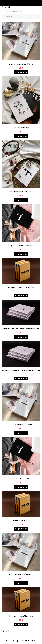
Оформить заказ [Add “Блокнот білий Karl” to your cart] (21, 136)
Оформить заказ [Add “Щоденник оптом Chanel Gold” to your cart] (21, 624)
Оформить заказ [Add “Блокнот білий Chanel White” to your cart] (21, 72)
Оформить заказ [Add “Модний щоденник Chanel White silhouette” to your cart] (21, 379)
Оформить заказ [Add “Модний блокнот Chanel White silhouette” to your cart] (21, 337)
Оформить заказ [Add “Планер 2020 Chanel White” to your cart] (21, 433)
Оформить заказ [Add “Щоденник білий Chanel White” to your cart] (21, 583)
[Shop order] (21, 17)
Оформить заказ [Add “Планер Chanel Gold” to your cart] (21, 529)
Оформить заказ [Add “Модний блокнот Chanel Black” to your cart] (21, 254)
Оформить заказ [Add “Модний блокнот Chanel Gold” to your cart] (21, 296)
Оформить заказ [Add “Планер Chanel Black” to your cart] (21, 487)
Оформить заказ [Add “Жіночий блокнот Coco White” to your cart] (21, 200)
